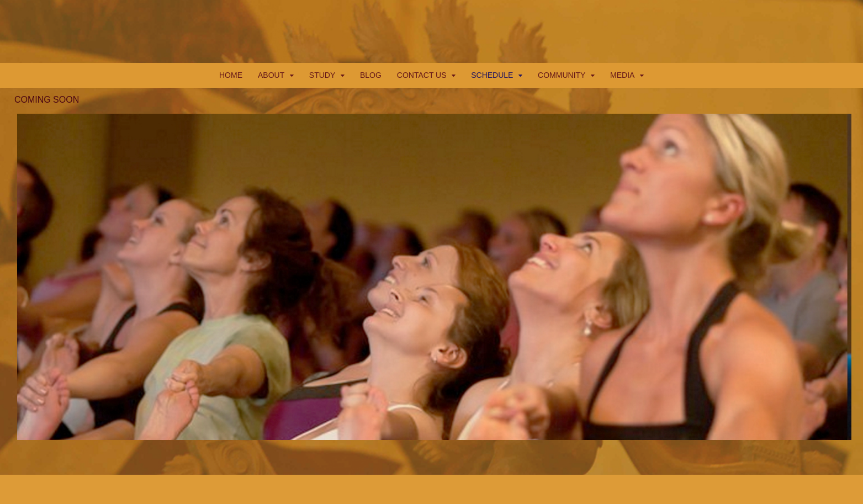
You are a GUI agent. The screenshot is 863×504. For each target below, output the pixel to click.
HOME (231, 75)
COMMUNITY (562, 75)
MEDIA (622, 75)
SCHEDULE (492, 75)
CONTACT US (422, 75)
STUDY (322, 75)
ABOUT (271, 75)
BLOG (371, 75)
